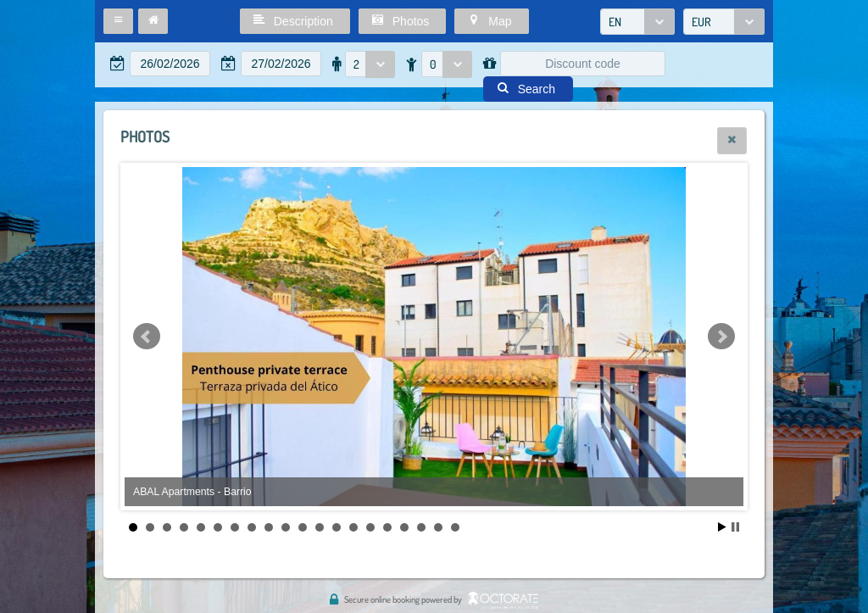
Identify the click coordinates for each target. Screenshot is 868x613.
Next (721, 337)
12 (320, 527)
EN (615, 22)
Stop (735, 527)
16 (387, 527)
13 (337, 527)
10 (286, 527)
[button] (118, 21)
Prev (147, 337)
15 (370, 527)
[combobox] (637, 22)
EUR (701, 22)
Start (722, 527)
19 (438, 527)
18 (421, 527)
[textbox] (170, 64)
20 (455, 527)
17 (404, 527)
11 (303, 527)
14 (353, 527)
